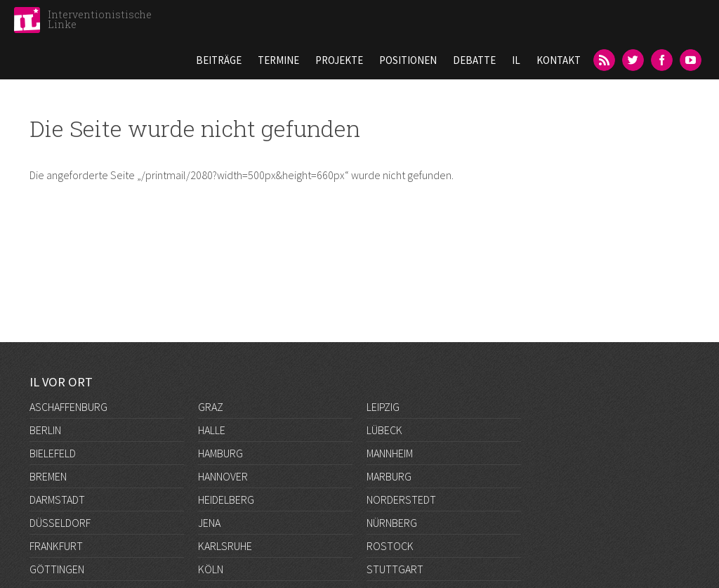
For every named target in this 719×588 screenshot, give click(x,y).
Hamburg (220, 453)
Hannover (223, 476)
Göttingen (57, 569)
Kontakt (559, 60)
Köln (211, 569)
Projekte (339, 60)
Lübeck (384, 430)
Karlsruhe (225, 546)
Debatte (474, 60)
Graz (211, 407)
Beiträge (219, 60)
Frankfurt (56, 546)
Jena (209, 523)
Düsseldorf (60, 523)
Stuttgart (395, 569)
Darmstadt (57, 499)
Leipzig (383, 407)
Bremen (48, 476)
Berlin (45, 430)
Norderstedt (401, 499)
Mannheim (390, 453)
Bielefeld (53, 453)
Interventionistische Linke (100, 19)
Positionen (408, 60)
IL (516, 60)
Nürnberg (392, 523)
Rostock (390, 546)
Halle (212, 430)
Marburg (389, 476)
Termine (278, 60)
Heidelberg (226, 499)
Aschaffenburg (68, 407)
